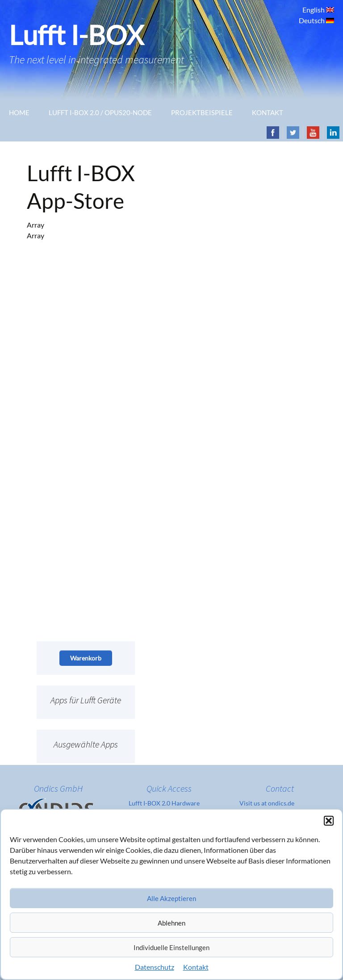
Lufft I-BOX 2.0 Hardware (164, 803)
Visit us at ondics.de (267, 803)
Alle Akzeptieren (171, 898)
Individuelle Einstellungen (171, 947)
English (314, 10)
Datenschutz (155, 967)
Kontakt (196, 967)
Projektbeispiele (202, 112)
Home (19, 112)
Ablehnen (171, 923)
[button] (329, 821)
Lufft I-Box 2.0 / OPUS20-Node (100, 112)
